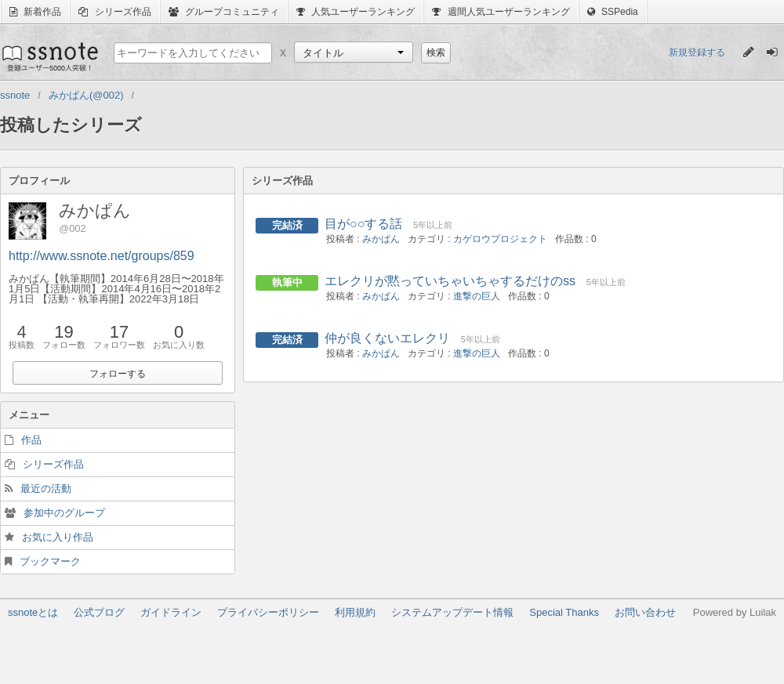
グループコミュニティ (224, 12)
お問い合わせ (645, 612)
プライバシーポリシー (268, 612)
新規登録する (697, 52)
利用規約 (355, 612)
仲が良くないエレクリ (387, 338)
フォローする (118, 374)
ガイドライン (171, 612)
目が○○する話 (363, 224)
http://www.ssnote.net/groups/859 (102, 256)
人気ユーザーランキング (356, 12)
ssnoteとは (33, 612)
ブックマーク (50, 561)
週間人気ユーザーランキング (501, 12)
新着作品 (35, 12)
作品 (31, 440)
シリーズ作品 (114, 12)
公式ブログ (99, 612)
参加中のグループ (64, 513)
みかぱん (381, 239)
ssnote (49, 56)
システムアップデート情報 (452, 612)
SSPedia (613, 12)
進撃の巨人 (477, 296)
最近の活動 (46, 489)
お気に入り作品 (58, 537)
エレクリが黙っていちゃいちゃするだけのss (450, 281)
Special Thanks (564, 612)
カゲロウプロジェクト (500, 239)
